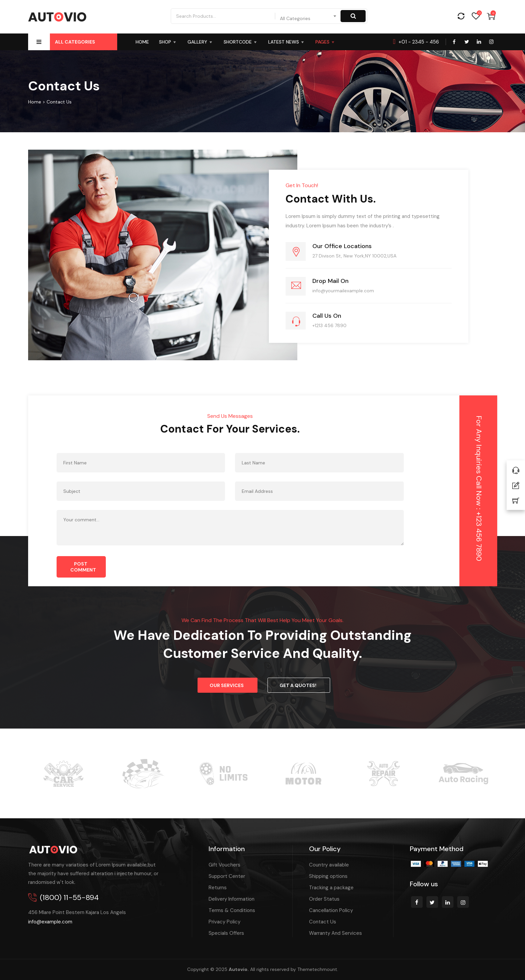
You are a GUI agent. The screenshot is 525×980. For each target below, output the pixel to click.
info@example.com (50, 922)
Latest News (287, 42)
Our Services (227, 685)
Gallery (201, 42)
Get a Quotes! (298, 685)
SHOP (168, 42)
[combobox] (308, 16)
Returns (218, 888)
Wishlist (476, 16)
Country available (329, 865)
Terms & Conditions (232, 910)
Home (35, 102)
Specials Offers (226, 933)
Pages (326, 42)
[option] (63, 770)
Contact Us (323, 922)
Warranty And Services (335, 933)
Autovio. (239, 969)
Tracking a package (331, 888)
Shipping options (328, 876)
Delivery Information (232, 899)
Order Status (324, 899)
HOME (142, 42)
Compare (461, 16)
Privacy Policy (224, 922)
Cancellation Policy (331, 910)
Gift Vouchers (224, 865)
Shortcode (241, 42)
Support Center (227, 876)
